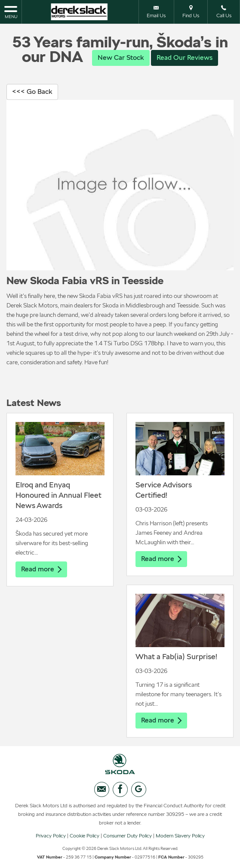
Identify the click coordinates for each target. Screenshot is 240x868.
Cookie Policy (85, 836)
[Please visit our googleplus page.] (139, 789)
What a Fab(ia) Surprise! (176, 656)
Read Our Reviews (185, 57)
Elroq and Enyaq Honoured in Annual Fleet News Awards (58, 495)
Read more (41, 569)
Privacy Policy (51, 836)
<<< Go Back (32, 91)
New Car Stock (121, 57)
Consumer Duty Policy (128, 836)
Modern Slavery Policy (180, 836)
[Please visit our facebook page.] (120, 789)
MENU (11, 12)
